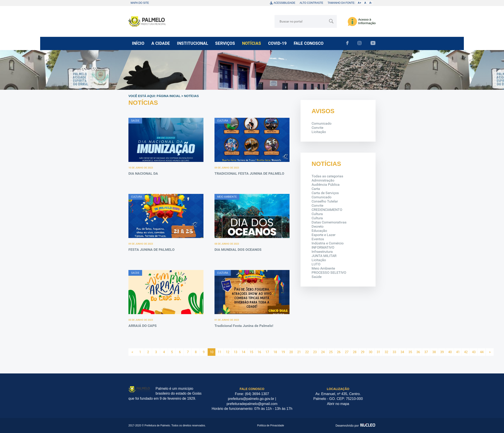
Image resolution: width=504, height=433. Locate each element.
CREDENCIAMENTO (327, 210)
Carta (316, 189)
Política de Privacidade (271, 426)
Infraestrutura (322, 252)
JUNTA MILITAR (324, 256)
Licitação (319, 132)
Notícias (191, 96)
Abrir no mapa (338, 404)
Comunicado (322, 123)
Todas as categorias (327, 176)
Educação (319, 231)
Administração (323, 180)
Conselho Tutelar (325, 201)
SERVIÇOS (225, 43)
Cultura (317, 214)
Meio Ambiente (323, 268)
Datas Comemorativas (329, 222)
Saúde (317, 277)
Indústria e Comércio (328, 243)
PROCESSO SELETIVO (329, 273)
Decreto (318, 226)
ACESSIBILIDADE (284, 3)
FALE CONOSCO (309, 43)
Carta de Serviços (325, 193)
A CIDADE (161, 43)
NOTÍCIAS (252, 43)
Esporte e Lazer (323, 235)
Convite (317, 128)
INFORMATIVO (323, 247)
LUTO (316, 264)
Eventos (318, 239)
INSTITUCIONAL (193, 43)
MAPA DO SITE (140, 3)
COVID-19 (277, 43)
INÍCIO (138, 43)
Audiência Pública (326, 185)
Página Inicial (169, 96)
